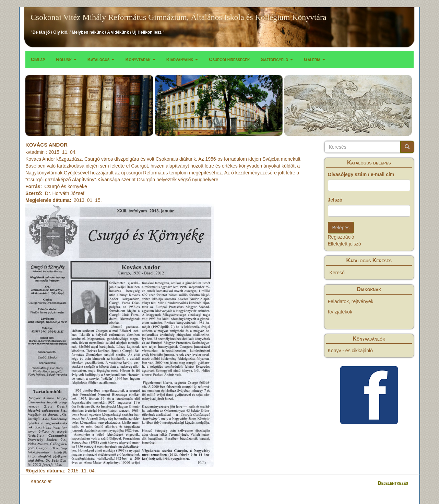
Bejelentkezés (393, 483)
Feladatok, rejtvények (351, 301)
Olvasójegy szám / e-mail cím (361, 174)
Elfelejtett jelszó (345, 244)
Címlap (38, 59)
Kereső (337, 273)
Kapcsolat (41, 481)
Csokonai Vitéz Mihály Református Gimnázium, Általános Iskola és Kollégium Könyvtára (179, 17)
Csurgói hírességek (229, 59)
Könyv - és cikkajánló (351, 351)
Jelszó (335, 200)
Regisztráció (341, 237)
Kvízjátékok (340, 312)
